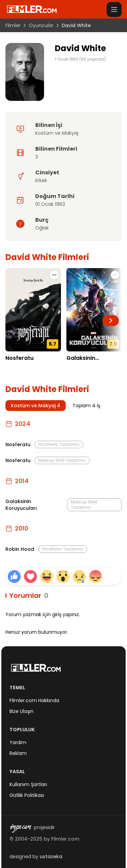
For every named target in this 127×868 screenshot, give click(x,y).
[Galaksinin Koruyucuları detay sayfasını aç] (94, 310)
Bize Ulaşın (22, 711)
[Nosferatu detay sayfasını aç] (33, 310)
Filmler (13, 25)
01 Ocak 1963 (50, 204)
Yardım (18, 742)
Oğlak (42, 228)
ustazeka (51, 856)
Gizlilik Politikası (27, 795)
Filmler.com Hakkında (34, 700)
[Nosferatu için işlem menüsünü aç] (54, 275)
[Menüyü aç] (114, 9)
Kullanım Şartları (28, 784)
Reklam (18, 753)
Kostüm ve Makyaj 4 (36, 406)
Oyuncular (41, 25)
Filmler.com (65, 839)
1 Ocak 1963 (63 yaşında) (80, 59)
